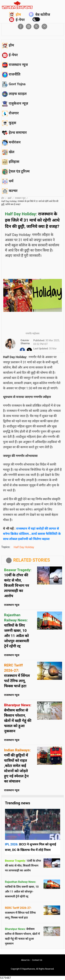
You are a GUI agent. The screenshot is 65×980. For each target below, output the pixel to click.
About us (25, 960)
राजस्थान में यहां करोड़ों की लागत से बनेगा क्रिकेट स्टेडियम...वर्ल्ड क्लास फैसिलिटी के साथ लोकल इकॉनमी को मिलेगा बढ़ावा (32, 534)
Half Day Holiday (24, 547)
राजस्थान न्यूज (20, 198)
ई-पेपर (17, 20)
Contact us (37, 960)
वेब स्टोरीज (39, 14)
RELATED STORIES (32, 560)
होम (15, 14)
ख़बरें (10, 198)
